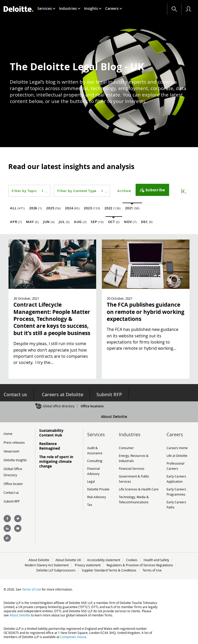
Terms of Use (152, 570)
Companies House (73, 637)
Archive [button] (124, 191)
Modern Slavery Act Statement (47, 565)
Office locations (92, 406)
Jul (64, 222)
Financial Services (132, 468)
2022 (113, 208)
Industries (70, 8)
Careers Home (177, 448)
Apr (16, 222)
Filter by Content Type (82, 191)
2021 (132, 208)
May (32, 222)
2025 (53, 208)
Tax (90, 505)
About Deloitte (114, 416)
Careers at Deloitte (63, 394)
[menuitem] (46, 8)
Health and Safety (157, 560)
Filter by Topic (29, 191)
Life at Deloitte (177, 456)
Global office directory (59, 406)
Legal (91, 481)
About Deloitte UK (68, 560)
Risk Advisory (97, 497)
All (17, 208)
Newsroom (11, 451)
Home (8, 434)
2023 (92, 208)
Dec (147, 222)
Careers (114, 8)
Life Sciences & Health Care (139, 489)
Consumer (126, 448)
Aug (80, 222)
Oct (114, 222)
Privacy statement (88, 565)
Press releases (14, 442)
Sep (97, 222)
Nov (130, 222)
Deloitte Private (98, 489)
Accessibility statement (104, 560)
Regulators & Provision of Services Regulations (140, 565)
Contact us (15, 394)
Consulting (95, 461)
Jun (49, 222)
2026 (35, 208)
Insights (93, 8)
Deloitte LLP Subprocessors (56, 570)
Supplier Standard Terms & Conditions (109, 570)
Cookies (132, 560)
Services (46, 8)
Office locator (13, 484)
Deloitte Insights (15, 460)
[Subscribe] (152, 190)
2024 (72, 208)
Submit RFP (109, 394)
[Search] (174, 9)
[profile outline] (188, 9)
